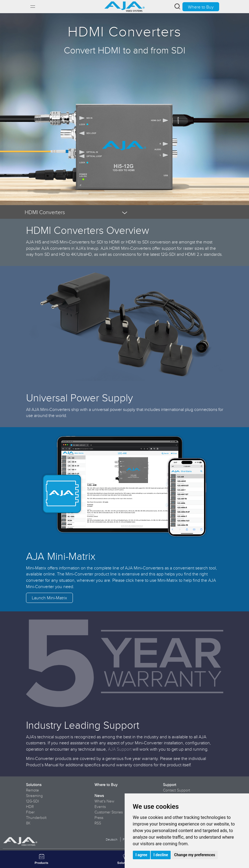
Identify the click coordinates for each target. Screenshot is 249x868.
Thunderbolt (36, 818)
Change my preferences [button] (195, 855)
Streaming (34, 796)
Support (170, 785)
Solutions (34, 785)
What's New (104, 801)
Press (99, 818)
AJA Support (120, 749)
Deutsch (111, 839)
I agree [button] (141, 855)
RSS (98, 823)
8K (28, 823)
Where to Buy (201, 7)
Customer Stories (109, 812)
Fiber (30, 812)
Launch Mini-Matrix (49, 598)
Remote (32, 790)
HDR (30, 807)
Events (100, 807)
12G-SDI (32, 801)
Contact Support (177, 790)
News (99, 796)
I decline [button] (161, 855)
